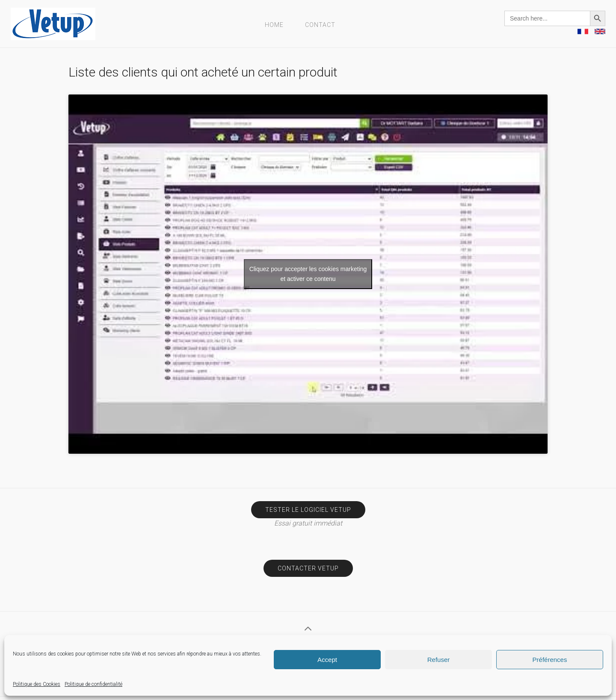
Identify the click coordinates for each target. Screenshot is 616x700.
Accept (327, 660)
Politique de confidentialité (93, 684)
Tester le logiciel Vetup (308, 510)
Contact (320, 25)
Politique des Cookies (37, 684)
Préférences (550, 660)
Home (274, 25)
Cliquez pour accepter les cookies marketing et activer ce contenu (308, 274)
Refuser (439, 660)
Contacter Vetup (308, 568)
